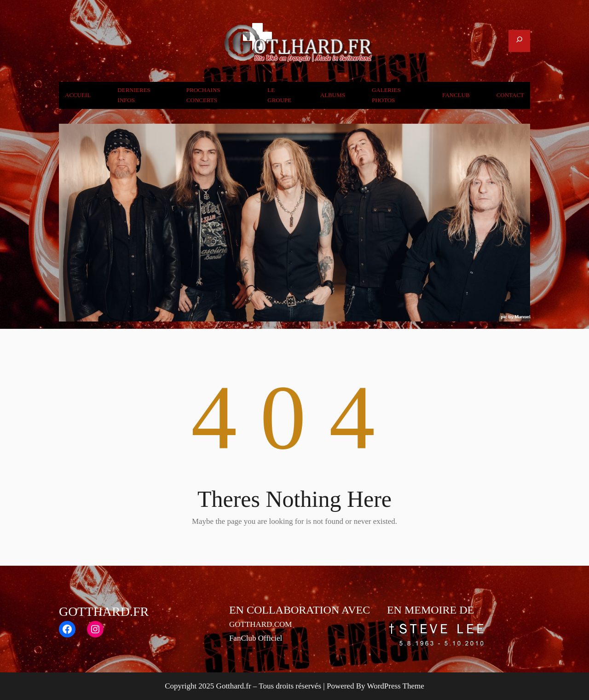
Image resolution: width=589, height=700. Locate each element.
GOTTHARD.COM (260, 624)
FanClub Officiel (256, 638)
